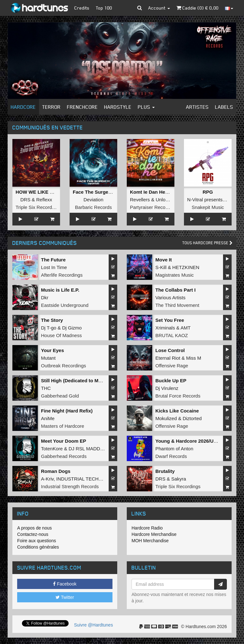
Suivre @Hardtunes (93, 625)
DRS (25, 200)
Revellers (140, 200)
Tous (207, 243)
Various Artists (170, 298)
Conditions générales (38, 547)
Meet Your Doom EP (64, 441)
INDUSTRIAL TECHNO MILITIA (90, 479)
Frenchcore (82, 107)
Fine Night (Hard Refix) (67, 411)
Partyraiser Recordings (154, 207)
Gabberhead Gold (60, 396)
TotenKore (52, 449)
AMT (186, 328)
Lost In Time (54, 267)
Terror (51, 107)
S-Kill (161, 267)
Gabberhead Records (64, 456)
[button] (140, 8)
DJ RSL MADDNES (89, 449)
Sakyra (179, 479)
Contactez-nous (33, 534)
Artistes (197, 107)
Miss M (194, 358)
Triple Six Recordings (38, 207)
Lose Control (170, 350)
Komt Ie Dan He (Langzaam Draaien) (171, 192)
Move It (164, 260)
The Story (52, 320)
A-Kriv (47, 479)
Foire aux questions (37, 541)
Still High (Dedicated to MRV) (74, 381)
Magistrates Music (175, 275)
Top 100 (104, 8)
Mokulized (166, 418)
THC (46, 388)
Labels (224, 107)
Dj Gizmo (72, 328)
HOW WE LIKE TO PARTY (44, 192)
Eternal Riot (168, 358)
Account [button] (159, 8)
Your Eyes (52, 350)
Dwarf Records (171, 456)
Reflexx (44, 200)
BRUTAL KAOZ (172, 335)
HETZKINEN (186, 267)
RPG (208, 192)
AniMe (48, 418)
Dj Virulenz (167, 388)
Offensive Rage (172, 366)
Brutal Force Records (178, 396)
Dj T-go (49, 328)
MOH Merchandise (150, 541)
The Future (53, 260)
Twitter (65, 597)
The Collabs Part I (176, 290)
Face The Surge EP (94, 192)
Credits (82, 8)
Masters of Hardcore (63, 426)
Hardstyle (118, 107)
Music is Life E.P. (60, 290)
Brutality (165, 471)
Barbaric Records (93, 207)
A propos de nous (34, 528)
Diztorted (192, 418)
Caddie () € (197, 8)
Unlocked (166, 200)
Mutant (48, 358)
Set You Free (170, 320)
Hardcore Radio (147, 528)
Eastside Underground (65, 305)
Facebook (65, 584)
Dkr (45, 298)
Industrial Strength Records (70, 486)
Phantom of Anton (174, 449)
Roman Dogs (56, 471)
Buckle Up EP (171, 381)
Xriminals (165, 328)
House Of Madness (61, 335)
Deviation (94, 200)
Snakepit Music (208, 207)
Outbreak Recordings (64, 366)
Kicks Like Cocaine (177, 411)
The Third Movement (177, 305)
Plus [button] (146, 107)
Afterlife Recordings (62, 275)
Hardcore (23, 107)
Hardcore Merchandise (154, 534)
